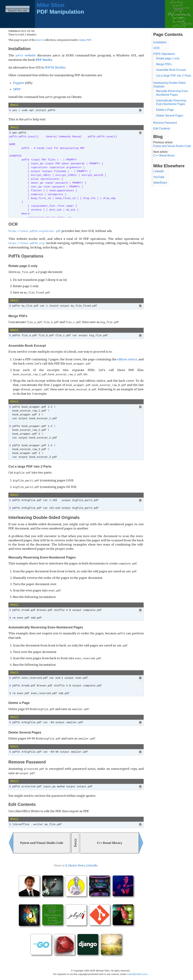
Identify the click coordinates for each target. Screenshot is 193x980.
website (26, 56)
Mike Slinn (51, 5)
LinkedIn (92, 859)
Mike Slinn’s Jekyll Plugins (121, 975)
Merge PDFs (164, 64)
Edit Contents (162, 129)
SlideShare (160, 183)
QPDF (17, 89)
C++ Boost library (164, 155)
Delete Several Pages (170, 116)
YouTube (159, 177)
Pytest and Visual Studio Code (172, 146)
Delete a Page (165, 110)
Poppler (19, 83)
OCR (156, 48)
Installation (160, 42)
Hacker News (77, 859)
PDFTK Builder (55, 67)
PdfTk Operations (164, 54)
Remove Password (165, 123)
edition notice (127, 357)
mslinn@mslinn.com (137, 968)
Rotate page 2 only (168, 58)
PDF (89, 40)
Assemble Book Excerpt (171, 70)
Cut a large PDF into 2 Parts (174, 76)
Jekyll (99, 975)
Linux (82, 40)
